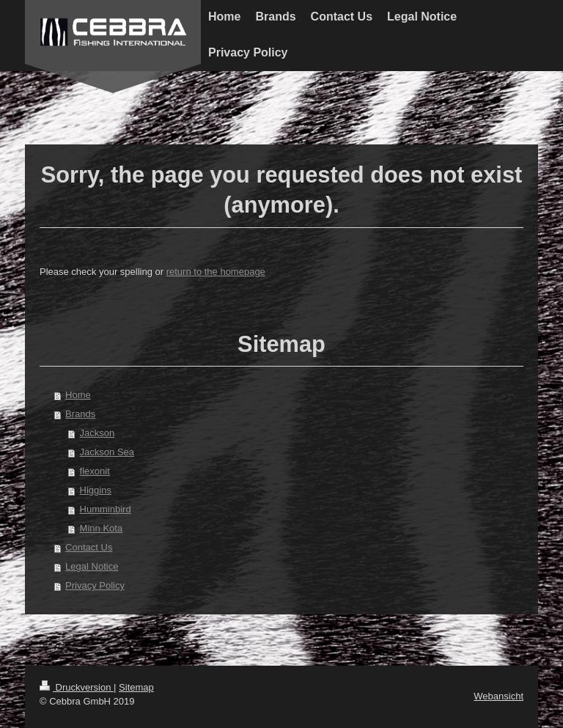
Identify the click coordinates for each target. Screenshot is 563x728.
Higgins (96, 490)
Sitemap (136, 687)
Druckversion (77, 687)
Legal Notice (92, 566)
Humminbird (106, 509)
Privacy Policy (95, 585)
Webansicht (498, 696)
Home (78, 395)
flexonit (95, 471)
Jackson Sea (107, 452)
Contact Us (89, 547)
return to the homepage (216, 272)
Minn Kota (102, 528)
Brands (80, 414)
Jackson (97, 433)
